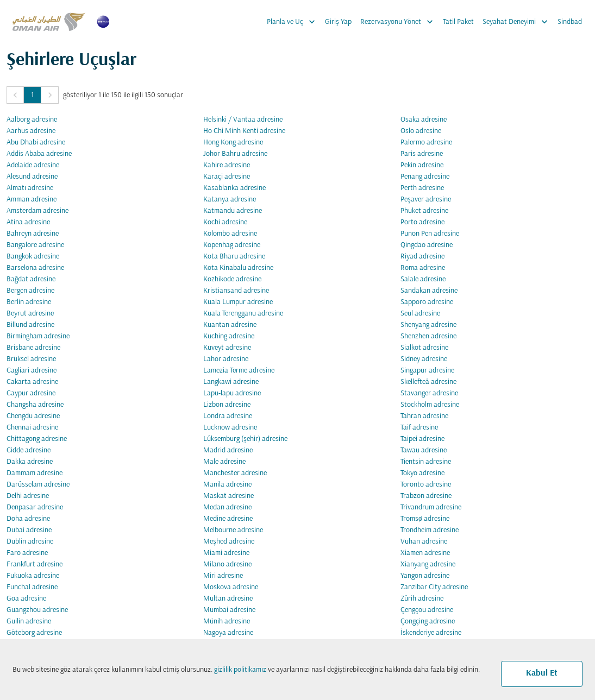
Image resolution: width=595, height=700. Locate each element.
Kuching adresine (229, 336)
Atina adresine (28, 222)
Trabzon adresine (426, 496)
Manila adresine (227, 485)
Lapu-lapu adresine (232, 393)
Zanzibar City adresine (434, 587)
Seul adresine (420, 314)
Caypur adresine (31, 393)
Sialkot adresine (424, 348)
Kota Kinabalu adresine (238, 268)
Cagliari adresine (32, 371)
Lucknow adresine (230, 428)
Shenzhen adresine (428, 336)
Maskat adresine (228, 496)
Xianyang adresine (428, 565)
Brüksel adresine (31, 359)
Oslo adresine (421, 131)
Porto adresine (422, 222)
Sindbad (570, 22)
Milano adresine (227, 565)
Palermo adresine (426, 143)
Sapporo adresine (427, 302)
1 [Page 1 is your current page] (32, 95)
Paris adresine (422, 154)
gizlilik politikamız (240, 670)
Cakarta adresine (32, 382)
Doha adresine (28, 519)
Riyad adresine (422, 257)
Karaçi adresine (227, 177)
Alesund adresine (32, 177)
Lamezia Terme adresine (239, 371)
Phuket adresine (424, 211)
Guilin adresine (29, 622)
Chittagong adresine (37, 439)
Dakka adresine (30, 462)
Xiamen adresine (425, 553)
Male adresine (224, 462)
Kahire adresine (227, 165)
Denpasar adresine (35, 507)
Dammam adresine (35, 473)
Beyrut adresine (30, 314)
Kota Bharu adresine (234, 257)
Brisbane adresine (33, 348)
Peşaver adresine (426, 200)
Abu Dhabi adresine (36, 143)
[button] (15, 95)
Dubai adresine (29, 530)
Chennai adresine (32, 428)
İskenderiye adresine (431, 633)
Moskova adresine (231, 587)
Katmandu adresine (233, 211)
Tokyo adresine (422, 473)
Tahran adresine (424, 416)
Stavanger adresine (429, 393)
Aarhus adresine (31, 131)
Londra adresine (228, 416)
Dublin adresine (30, 542)
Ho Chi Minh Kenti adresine (244, 131)
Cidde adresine (29, 450)
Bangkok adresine (33, 257)
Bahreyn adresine (33, 234)
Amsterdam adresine (37, 211)
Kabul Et (542, 673)
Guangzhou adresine (37, 610)
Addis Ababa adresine (39, 154)
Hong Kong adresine (233, 143)
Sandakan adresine (429, 291)
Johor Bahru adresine (235, 154)
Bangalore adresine (35, 245)
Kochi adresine (225, 222)
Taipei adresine (422, 439)
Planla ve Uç (294, 22)
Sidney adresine (424, 359)
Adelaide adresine (33, 165)
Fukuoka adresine (33, 576)
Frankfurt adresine (35, 565)
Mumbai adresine (229, 610)
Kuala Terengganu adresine (243, 314)
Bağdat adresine (31, 279)
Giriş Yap (338, 22)
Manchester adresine (235, 473)
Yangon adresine (425, 576)
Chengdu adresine (33, 416)
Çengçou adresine (427, 610)
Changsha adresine (35, 405)
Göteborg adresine (34, 633)
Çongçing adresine (428, 622)
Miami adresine (226, 553)
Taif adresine (419, 428)
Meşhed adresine (229, 542)
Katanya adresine (230, 200)
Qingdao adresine (427, 245)
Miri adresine (223, 576)
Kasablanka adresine (234, 188)
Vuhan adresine (424, 542)
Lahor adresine (226, 359)
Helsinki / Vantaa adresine (243, 120)
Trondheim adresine (430, 530)
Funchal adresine (32, 587)
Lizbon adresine (227, 405)
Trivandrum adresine (431, 507)
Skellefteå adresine (428, 382)
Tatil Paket (458, 22)
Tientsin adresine (426, 462)
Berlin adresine (29, 302)
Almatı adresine (30, 188)
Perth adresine (422, 188)
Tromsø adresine (425, 519)
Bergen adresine (30, 291)
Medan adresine (227, 507)
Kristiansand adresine (236, 291)
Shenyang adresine (428, 325)
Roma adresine (423, 268)
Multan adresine (228, 599)
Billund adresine (30, 325)
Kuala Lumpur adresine (238, 302)
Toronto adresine (426, 485)
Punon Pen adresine (430, 234)
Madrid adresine (228, 450)
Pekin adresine (422, 165)
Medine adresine (228, 519)
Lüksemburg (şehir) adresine (245, 439)
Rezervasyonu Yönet (399, 22)
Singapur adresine (427, 371)
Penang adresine (425, 177)
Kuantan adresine (230, 325)
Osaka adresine (424, 120)
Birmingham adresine (38, 336)
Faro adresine (27, 553)
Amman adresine (32, 200)
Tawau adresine (424, 450)
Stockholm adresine (430, 405)
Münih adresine (227, 622)
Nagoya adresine (228, 633)
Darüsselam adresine (38, 485)
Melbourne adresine (233, 530)
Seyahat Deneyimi (518, 22)
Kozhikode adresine (232, 279)
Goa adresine (26, 599)
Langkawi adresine (231, 382)
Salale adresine (423, 279)
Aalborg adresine (32, 120)
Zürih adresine (422, 599)
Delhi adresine (28, 496)
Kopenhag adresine (232, 245)
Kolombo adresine (230, 234)
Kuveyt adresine (227, 348)
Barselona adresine (35, 268)
